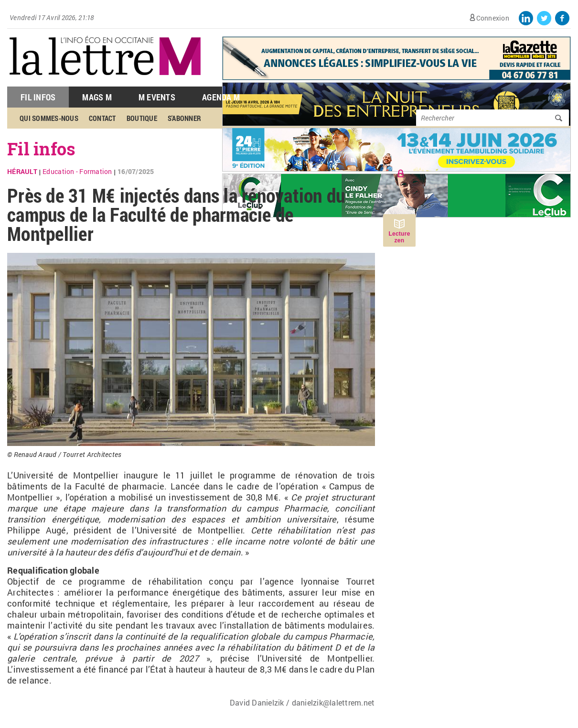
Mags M (97, 97)
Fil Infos (38, 97)
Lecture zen (399, 237)
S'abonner (184, 118)
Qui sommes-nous (49, 118)
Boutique (142, 118)
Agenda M (221, 97)
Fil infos (41, 149)
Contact (102, 118)
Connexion (493, 18)
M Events (157, 97)
